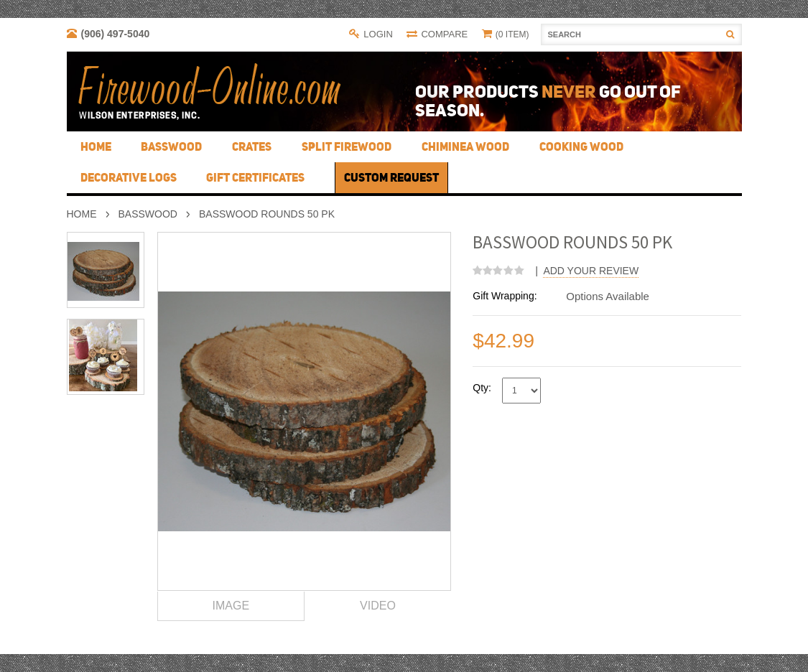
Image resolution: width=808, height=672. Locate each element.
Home (82, 214)
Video (378, 606)
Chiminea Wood (465, 146)
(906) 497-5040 (116, 34)
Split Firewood (347, 146)
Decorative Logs (129, 177)
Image (231, 606)
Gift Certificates (255, 177)
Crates (252, 146)
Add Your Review (591, 271)
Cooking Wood (581, 146)
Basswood (171, 146)
